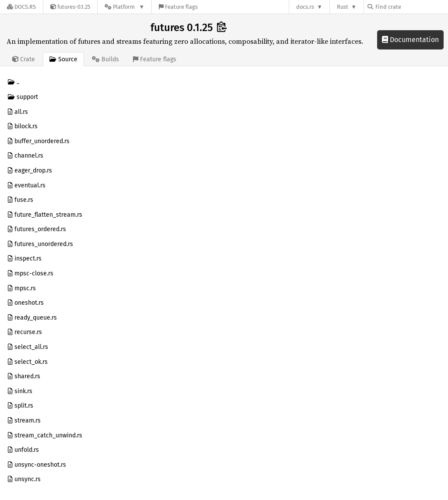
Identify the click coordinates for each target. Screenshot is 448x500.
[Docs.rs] (21, 7)
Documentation (410, 40)
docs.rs (305, 7)
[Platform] (124, 7)
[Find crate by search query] (411, 7)
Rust (343, 7)
